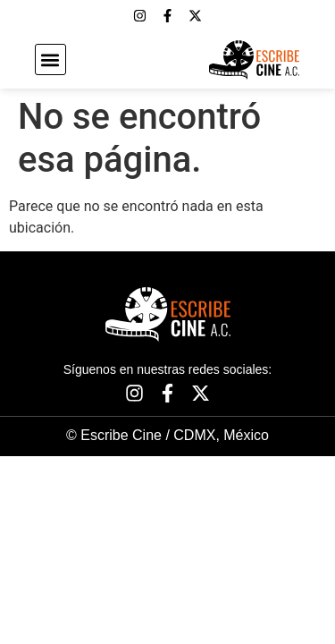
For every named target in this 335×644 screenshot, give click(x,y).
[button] (50, 59)
